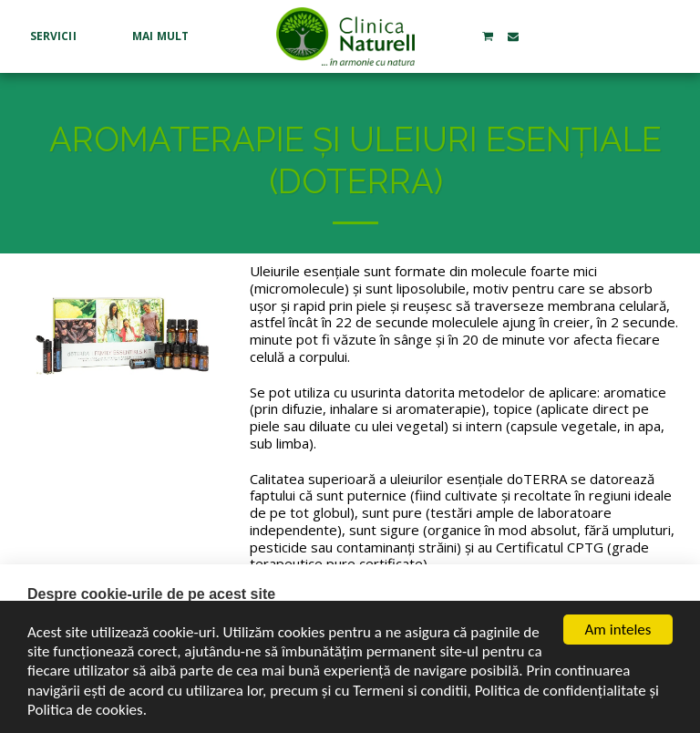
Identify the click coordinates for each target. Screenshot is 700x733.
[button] (60, 36)
